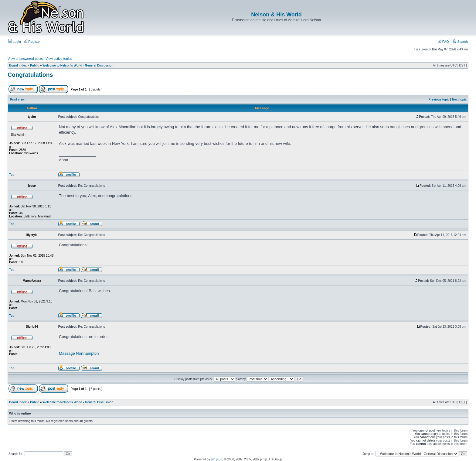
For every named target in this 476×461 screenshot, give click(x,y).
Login (15, 42)
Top (12, 175)
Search (460, 42)
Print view (17, 99)
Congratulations (30, 75)
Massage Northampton (79, 353)
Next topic (459, 99)
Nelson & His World (276, 15)
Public (35, 65)
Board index (18, 65)
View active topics (59, 59)
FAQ (443, 42)
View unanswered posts (25, 59)
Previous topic (439, 99)
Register (32, 42)
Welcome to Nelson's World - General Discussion (78, 65)
